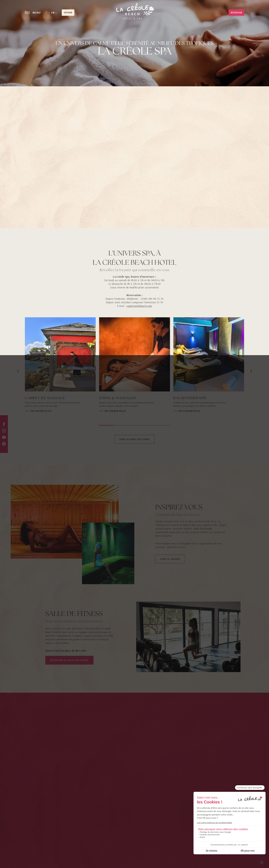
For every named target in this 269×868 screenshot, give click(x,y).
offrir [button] (68, 13)
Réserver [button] (236, 13)
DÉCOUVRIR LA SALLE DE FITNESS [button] (69, 660)
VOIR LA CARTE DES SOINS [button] (134, 439)
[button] (54, 13)
